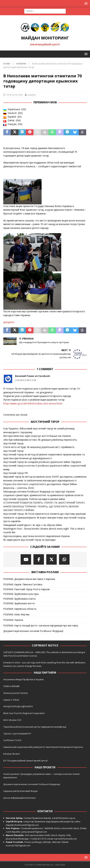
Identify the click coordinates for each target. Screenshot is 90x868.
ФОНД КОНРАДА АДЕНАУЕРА (18, 706)
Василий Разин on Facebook (33, 376)
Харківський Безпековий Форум (20, 791)
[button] (85, 3)
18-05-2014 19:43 (14, 95)
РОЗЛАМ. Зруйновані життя (19, 603)
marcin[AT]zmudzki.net (65, 839)
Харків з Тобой (11, 700)
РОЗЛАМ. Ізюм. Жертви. (17, 614)
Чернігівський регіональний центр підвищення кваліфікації (35, 727)
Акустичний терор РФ (16, 473)
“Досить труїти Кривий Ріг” (17, 734)
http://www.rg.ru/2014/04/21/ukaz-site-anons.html (33, 403)
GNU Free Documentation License (20, 656)
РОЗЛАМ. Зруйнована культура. (21, 594)
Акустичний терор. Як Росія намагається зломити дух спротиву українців (45, 514)
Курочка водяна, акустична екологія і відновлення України (37, 536)
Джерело (9, 322)
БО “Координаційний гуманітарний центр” (26, 761)
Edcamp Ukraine (12, 754)
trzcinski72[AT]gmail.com (19, 845)
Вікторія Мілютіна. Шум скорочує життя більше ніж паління (37, 436)
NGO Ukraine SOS (12, 720)
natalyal (32, 95)
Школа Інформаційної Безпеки (19, 798)
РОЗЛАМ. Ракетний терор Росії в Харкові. (27, 589)
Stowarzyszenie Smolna (16, 693)
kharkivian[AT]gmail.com (27, 825)
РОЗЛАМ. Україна (13, 620)
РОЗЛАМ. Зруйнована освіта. (20, 599)
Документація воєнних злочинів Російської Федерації (33, 631)
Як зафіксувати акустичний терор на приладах (29, 540)
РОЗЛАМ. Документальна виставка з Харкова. (29, 579)
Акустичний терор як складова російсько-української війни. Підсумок (42, 462)
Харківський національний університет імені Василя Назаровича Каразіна (43, 747)
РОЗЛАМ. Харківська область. (20, 609)
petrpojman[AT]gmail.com (34, 832)
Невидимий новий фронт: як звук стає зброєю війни (33, 525)
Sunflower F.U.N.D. (13, 740)
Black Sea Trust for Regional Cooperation (24, 713)
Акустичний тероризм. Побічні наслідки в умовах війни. (34, 499)
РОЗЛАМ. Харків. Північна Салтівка (23, 584)
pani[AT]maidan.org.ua (64, 818)
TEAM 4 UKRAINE (11, 686)
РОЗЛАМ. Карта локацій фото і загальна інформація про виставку (41, 625)
